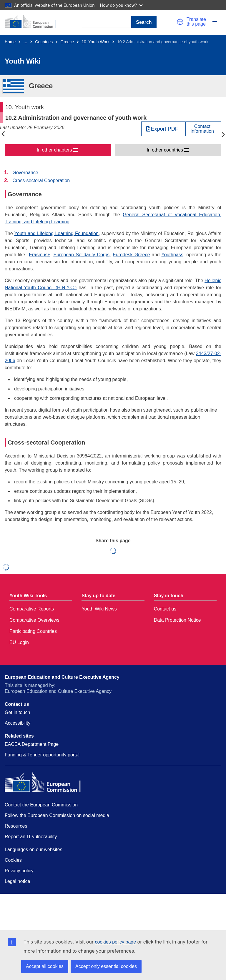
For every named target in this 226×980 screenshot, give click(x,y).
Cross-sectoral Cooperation (41, 180)
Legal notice (17, 881)
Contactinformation (202, 129)
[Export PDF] (163, 129)
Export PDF (165, 129)
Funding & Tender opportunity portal (42, 755)
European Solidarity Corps (82, 255)
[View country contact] (203, 129)
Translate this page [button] (196, 22)
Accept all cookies (45, 966)
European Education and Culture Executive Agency (62, 677)
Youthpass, (173, 255)
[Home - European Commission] (33, 22)
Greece (67, 42)
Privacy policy (19, 871)
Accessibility (18, 723)
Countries (44, 42)
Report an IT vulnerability (31, 837)
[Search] (106, 22)
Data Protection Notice (177, 620)
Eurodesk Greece (131, 255)
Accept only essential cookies (106, 966)
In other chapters (54, 150)
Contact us (165, 609)
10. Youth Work (95, 42)
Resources (16, 826)
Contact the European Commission (41, 805)
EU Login (19, 642)
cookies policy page (115, 942)
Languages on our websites (34, 850)
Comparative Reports (32, 609)
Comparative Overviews (34, 620)
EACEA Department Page (32, 744)
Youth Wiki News (99, 609)
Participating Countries (33, 631)
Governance (25, 173)
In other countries (165, 150)
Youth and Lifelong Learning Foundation (56, 233)
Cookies (13, 860)
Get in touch (17, 712)
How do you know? (122, 5)
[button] (180, 22)
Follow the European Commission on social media (57, 815)
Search (144, 22)
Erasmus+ (39, 255)
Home (10, 42)
